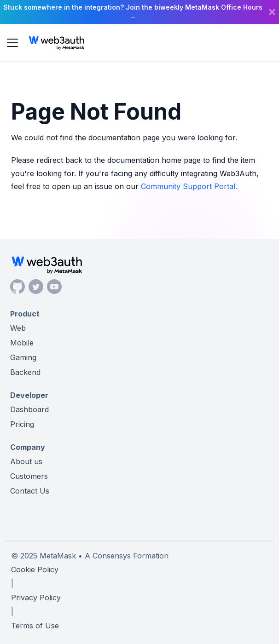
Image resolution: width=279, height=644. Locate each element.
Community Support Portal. (189, 186)
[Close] (272, 12)
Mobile (22, 343)
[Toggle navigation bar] (12, 43)
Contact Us (30, 491)
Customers (29, 476)
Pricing (22, 424)
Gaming (23, 357)
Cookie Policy (35, 569)
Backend (25, 372)
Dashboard (29, 409)
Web (18, 328)
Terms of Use (35, 626)
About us (26, 461)
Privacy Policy (36, 598)
